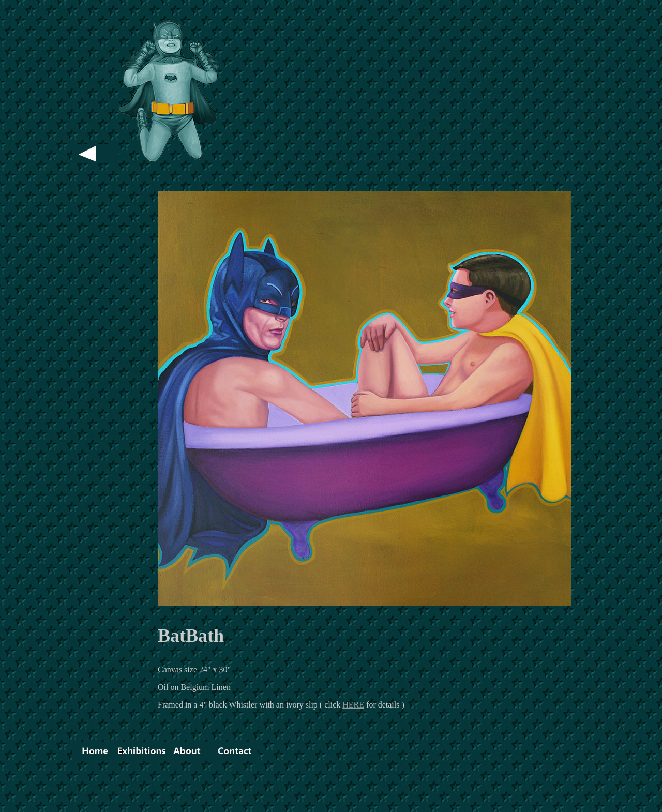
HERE (353, 705)
